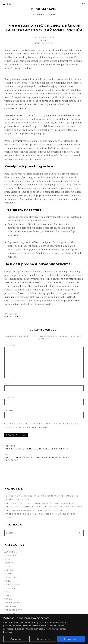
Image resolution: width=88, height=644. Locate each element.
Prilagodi (16, 639)
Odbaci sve (43, 639)
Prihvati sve (71, 639)
